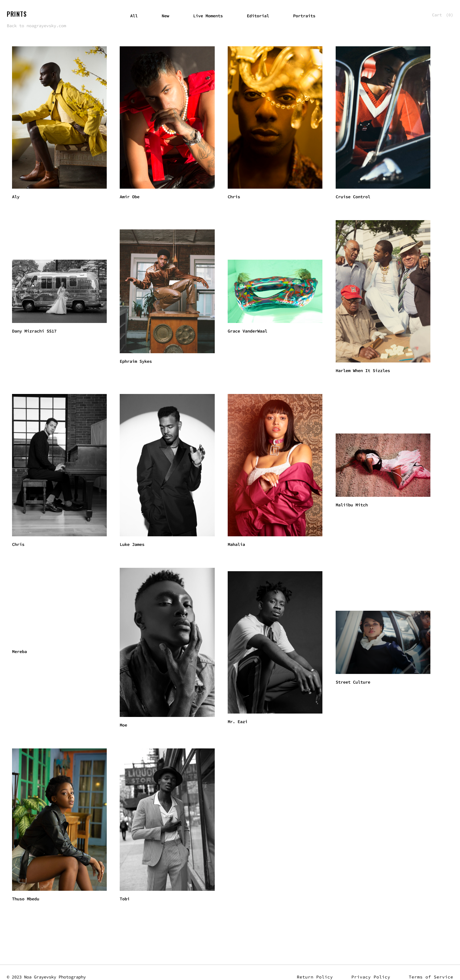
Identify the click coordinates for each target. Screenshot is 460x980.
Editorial (258, 16)
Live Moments (208, 16)
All (134, 16)
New (165, 16)
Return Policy (315, 977)
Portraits (304, 16)
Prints (17, 14)
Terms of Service (431, 977)
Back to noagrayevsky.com (36, 26)
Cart (443, 15)
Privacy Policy (371, 977)
